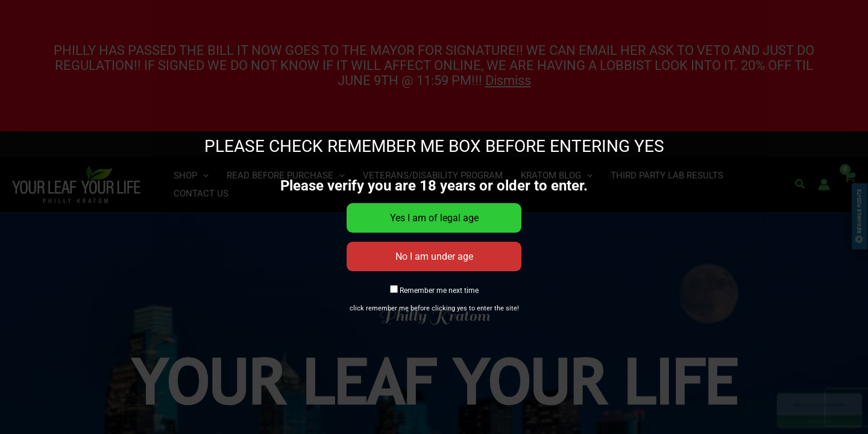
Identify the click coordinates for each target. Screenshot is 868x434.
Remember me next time (434, 291)
